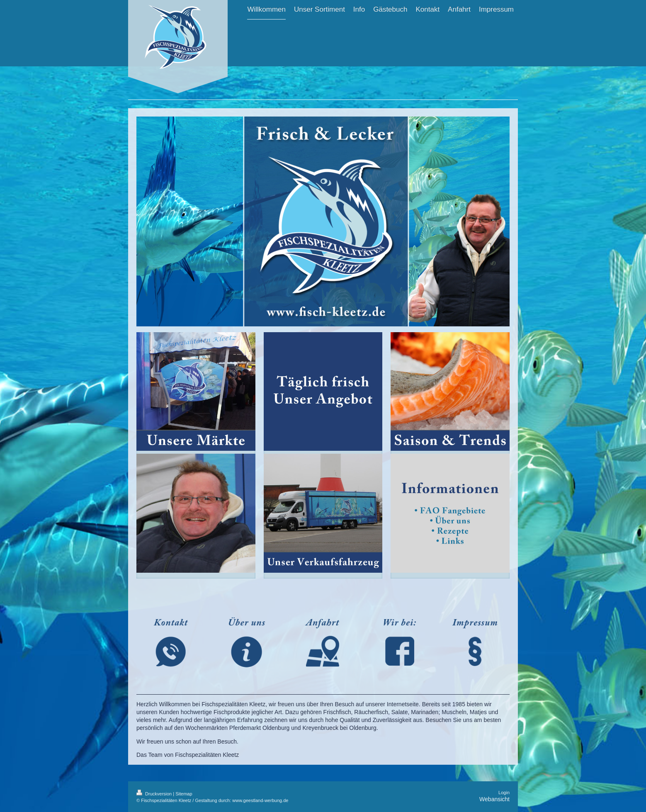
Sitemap (184, 794)
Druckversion (155, 794)
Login (504, 793)
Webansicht (494, 799)
